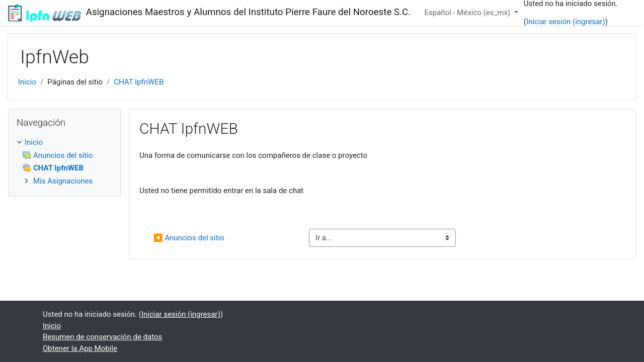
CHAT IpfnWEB (139, 82)
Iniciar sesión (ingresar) (566, 22)
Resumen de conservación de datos (102, 337)
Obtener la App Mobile (80, 348)
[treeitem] (64, 162)
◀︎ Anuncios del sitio (189, 238)
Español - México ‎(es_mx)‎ (468, 13)
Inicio (27, 82)
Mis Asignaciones (63, 181)
